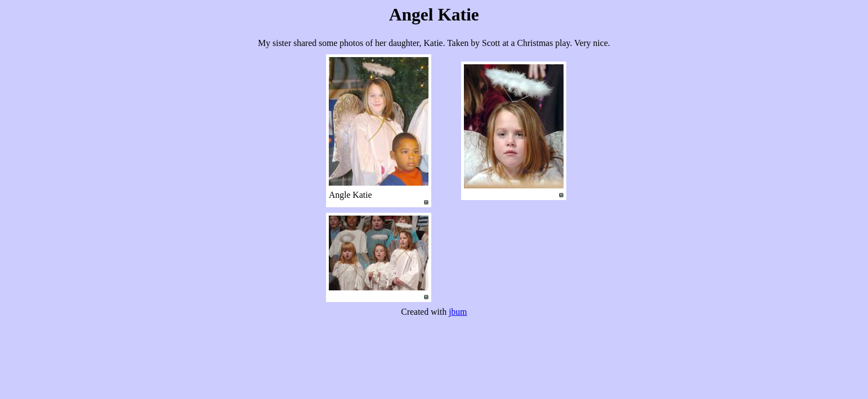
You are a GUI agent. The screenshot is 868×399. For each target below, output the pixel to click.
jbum (458, 312)
